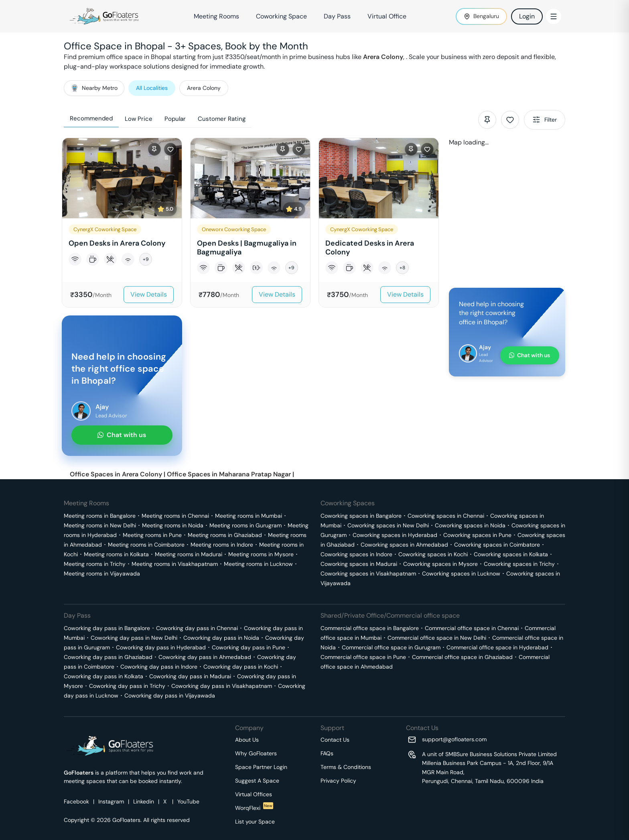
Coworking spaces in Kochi (433, 554)
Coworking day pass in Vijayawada (170, 696)
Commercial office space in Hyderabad (497, 647)
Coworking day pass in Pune (249, 647)
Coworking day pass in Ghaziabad (108, 657)
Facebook (76, 801)
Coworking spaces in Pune (477, 535)
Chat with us (122, 435)
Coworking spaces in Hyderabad (395, 535)
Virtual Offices (254, 794)
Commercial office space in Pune (363, 657)
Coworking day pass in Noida (221, 638)
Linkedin (144, 801)
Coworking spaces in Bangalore (361, 516)
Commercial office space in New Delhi (437, 638)
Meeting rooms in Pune (152, 535)
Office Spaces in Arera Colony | (118, 474)
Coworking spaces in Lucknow (461, 574)
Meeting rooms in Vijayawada (102, 574)
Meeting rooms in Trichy (95, 564)
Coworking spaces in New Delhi (388, 525)
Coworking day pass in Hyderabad (161, 647)
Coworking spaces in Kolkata (511, 554)
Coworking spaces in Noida (470, 525)
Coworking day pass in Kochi (241, 667)
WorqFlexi (254, 808)
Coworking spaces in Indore (356, 554)
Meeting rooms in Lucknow (258, 564)
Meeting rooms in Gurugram (246, 525)
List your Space (255, 822)
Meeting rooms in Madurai (189, 554)
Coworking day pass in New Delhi (134, 638)
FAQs (327, 753)
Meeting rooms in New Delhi (100, 525)
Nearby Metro (94, 88)
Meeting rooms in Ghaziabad (225, 535)
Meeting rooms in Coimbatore (146, 545)
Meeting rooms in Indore (222, 545)
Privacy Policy (338, 781)
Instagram (111, 801)
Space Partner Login (261, 767)
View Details (149, 294)
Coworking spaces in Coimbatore (497, 545)
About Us (247, 740)
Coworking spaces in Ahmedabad (404, 545)
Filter (545, 120)
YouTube (188, 801)
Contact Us (335, 740)
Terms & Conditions (346, 767)
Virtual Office (387, 16)
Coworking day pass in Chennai (197, 628)
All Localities (152, 88)
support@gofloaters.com (454, 739)
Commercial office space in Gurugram (391, 647)
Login (527, 16)
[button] (122, 223)
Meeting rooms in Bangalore (100, 516)
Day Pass (337, 16)
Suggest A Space (257, 781)
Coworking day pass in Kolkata (103, 676)
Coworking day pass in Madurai (190, 676)
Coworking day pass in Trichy (127, 686)
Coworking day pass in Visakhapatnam (222, 686)
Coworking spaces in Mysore (440, 564)
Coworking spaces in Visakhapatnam (368, 574)
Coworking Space (281, 16)
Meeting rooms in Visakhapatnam (175, 564)
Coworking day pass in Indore (159, 667)
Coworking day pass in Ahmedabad (205, 657)
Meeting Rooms (216, 16)
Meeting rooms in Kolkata (116, 554)
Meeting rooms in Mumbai (249, 516)
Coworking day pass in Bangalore (107, 628)
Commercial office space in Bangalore (370, 628)
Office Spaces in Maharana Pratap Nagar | (230, 474)
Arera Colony (383, 57)
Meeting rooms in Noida (173, 525)
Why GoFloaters (256, 753)
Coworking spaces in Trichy (519, 564)
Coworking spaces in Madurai (359, 564)
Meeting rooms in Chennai (175, 516)
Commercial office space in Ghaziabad (462, 657)
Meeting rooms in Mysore (261, 554)
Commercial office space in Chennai (472, 628)
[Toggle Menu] (554, 16)
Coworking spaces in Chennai (446, 516)
